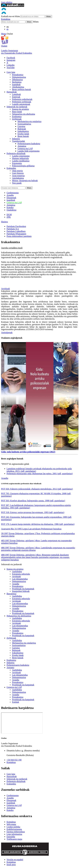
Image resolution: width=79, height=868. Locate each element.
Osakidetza (11, 210)
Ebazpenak (11, 198)
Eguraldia (11, 837)
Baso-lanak (17, 112)
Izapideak (16, 84)
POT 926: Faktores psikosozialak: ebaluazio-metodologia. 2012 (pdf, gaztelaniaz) (37, 489)
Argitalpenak (7, 332)
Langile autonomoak (21, 104)
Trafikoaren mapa (14, 839)
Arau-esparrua (18, 176)
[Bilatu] (13, 22)
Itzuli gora (11, 865)
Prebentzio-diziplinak (16, 153)
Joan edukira (7, 2)
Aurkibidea (17, 571)
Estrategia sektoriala (21, 574)
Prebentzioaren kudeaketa (29, 144)
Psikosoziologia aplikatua (23, 166)
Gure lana (11, 72)
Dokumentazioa (19, 77)
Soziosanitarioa (24, 124)
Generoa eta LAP (25, 148)
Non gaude (17, 183)
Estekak (16, 702)
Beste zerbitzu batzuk (21, 89)
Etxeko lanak (23, 134)
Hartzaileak (12, 92)
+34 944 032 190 (14, 760)
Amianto (10, 668)
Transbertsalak (18, 141)
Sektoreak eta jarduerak (17, 107)
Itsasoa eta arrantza (20, 109)
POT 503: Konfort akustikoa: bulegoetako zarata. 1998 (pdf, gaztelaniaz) (33, 501)
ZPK (9, 217)
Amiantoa (22, 146)
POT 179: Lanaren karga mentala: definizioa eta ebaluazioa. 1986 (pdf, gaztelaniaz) (38, 524)
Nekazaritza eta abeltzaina (24, 114)
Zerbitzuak (17, 119)
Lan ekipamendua (20, 579)
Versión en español (15, 860)
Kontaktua (6, 19)
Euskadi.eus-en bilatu (11, 16)
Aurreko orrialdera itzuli (12, 248)
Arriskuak (5, 289)
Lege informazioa (14, 834)
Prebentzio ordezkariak (22, 99)
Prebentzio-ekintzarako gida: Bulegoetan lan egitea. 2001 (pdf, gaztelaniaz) (40, 474)
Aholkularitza (18, 87)
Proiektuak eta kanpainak (23, 589)
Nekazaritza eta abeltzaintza (19, 616)
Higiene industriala (20, 158)
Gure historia (18, 173)
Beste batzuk (23, 136)
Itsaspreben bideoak (21, 591)
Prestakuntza (18, 75)
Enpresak (16, 97)
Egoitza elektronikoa (16, 832)
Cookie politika (13, 827)
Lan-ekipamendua (20, 603)
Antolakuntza (18, 178)
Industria (16, 139)
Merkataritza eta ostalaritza (29, 121)
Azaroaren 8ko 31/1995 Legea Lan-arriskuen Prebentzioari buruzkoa (31, 529)
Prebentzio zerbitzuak (22, 102)
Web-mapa (11, 824)
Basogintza (11, 594)
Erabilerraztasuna (14, 829)
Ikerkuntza (17, 82)
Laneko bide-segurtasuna (28, 151)
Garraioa (21, 126)
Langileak (16, 94)
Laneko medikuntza (21, 161)
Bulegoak (22, 129)
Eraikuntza (17, 116)
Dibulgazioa (17, 80)
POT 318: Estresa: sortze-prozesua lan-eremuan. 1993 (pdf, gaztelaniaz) (33, 512)
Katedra (10, 207)
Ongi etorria (17, 171)
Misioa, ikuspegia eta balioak (25, 181)
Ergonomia (17, 163)
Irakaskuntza (23, 131)
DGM (9, 215)
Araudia (10, 195)
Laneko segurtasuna (21, 156)
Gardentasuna (13, 193)
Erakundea (11, 168)
